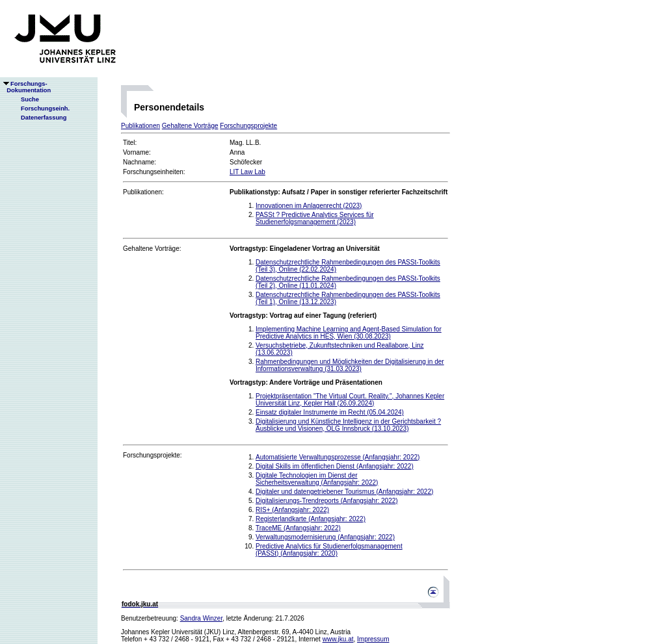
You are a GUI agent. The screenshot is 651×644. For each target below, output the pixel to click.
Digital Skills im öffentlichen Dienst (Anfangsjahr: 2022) (335, 466)
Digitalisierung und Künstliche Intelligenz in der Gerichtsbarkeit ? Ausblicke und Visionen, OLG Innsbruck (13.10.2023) (348, 425)
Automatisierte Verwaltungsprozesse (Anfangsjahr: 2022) (338, 457)
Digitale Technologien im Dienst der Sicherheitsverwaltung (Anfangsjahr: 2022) (317, 479)
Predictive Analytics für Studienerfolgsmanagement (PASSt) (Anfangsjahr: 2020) (329, 550)
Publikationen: (143, 192)
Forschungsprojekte (248, 126)
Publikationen (140, 126)
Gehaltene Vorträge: (152, 249)
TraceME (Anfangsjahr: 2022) (298, 528)
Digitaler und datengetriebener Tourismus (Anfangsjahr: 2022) (344, 492)
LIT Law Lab (247, 172)
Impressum (373, 639)
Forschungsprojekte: (153, 455)
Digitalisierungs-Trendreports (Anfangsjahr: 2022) (327, 501)
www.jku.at (338, 639)
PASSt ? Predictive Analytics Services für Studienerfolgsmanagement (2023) (315, 218)
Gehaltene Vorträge (190, 126)
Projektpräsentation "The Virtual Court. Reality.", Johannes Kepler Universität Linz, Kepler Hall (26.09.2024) (350, 400)
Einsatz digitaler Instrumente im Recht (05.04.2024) (330, 412)
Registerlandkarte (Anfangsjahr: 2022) (311, 519)
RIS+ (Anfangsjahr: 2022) (292, 510)
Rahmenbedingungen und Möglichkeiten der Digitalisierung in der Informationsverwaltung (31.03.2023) (350, 365)
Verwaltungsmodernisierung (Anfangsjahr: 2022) (325, 537)
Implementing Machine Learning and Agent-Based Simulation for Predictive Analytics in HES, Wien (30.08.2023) (349, 333)
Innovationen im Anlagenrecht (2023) (309, 206)
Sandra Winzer (202, 618)
